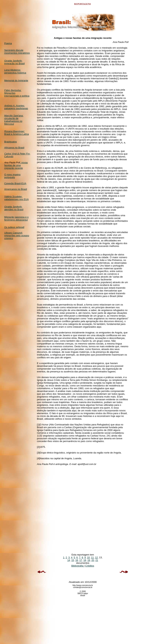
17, (81, 560)
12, (97, 557)
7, (80, 557)
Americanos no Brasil (16, 189)
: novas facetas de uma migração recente (16, 165)
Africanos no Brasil (14, 148)
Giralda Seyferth (13, 61)
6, (77, 557)
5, (75, 557)
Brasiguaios (11, 142)
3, (69, 557)
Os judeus (14, 227)
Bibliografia (78, 566)
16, (77, 560)
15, (73, 560)
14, (69, 560)
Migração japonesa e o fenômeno (16, 218)
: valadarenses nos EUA (16, 198)
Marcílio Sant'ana (13, 116)
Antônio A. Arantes (14, 106)
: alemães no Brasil (14, 208)
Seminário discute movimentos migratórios (17, 52)
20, (93, 560)
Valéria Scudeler (13, 197)
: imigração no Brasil (15, 62)
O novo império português (12, 176)
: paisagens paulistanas (16, 107)
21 (97, 560)
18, (85, 560)
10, (89, 557)
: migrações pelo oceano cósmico (17, 236)
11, (93, 557)
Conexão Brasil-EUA (15, 183)
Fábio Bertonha (12, 90)
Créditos (90, 566)
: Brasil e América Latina (17, 133)
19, (89, 560)
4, (72, 557)
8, (83, 557)
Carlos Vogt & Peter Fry (17, 154)
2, (67, 557)
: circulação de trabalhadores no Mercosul (14, 120)
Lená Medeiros (12, 70)
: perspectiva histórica (15, 71)
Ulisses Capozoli (13, 233)
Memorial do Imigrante (16, 80)
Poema (8, 43)
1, (64, 557)
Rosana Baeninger (14, 131)
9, (85, 557)
